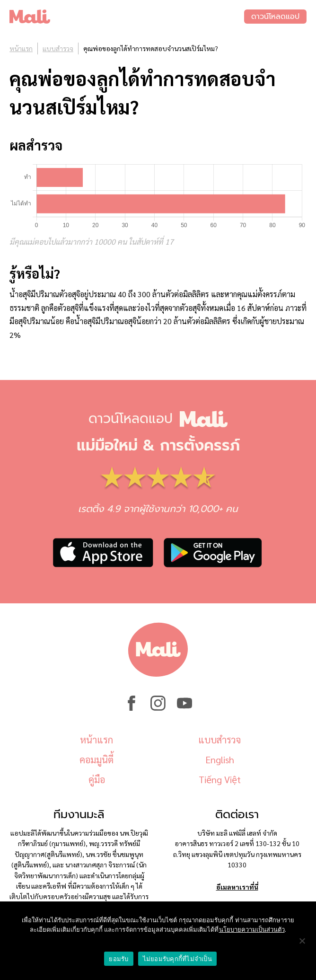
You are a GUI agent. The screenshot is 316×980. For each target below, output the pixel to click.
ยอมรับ (118, 959)
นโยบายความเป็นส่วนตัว (252, 930)
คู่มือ (97, 779)
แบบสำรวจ (58, 48)
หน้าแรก (21, 48)
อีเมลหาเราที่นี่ (237, 887)
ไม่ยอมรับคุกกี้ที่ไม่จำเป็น (177, 959)
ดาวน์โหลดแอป (275, 17)
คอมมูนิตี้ (97, 759)
